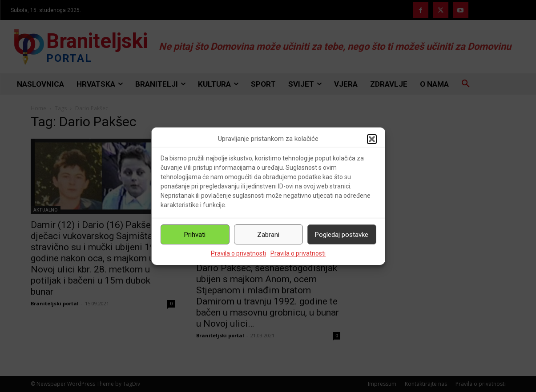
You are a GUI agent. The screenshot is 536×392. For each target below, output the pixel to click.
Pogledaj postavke (342, 235)
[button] (372, 139)
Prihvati (195, 235)
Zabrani (268, 235)
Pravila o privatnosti (238, 253)
